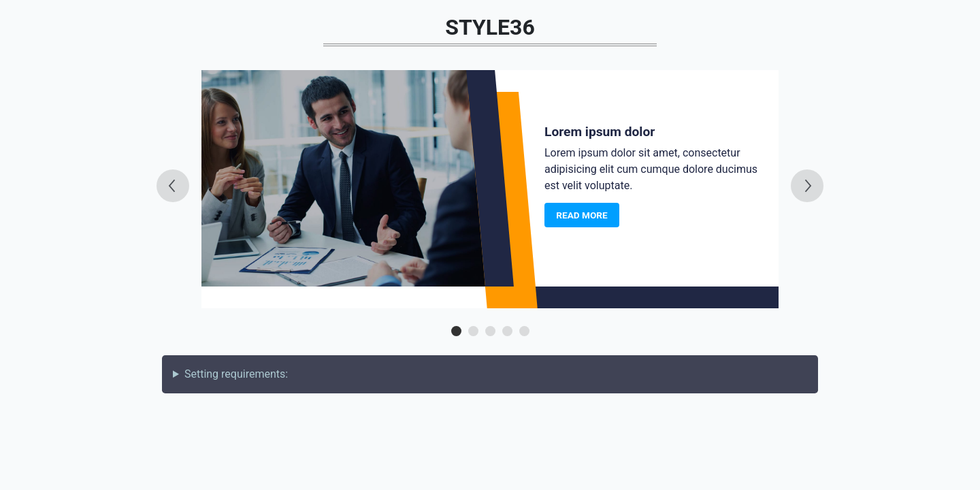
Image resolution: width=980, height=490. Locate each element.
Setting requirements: (236, 374)
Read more (582, 215)
